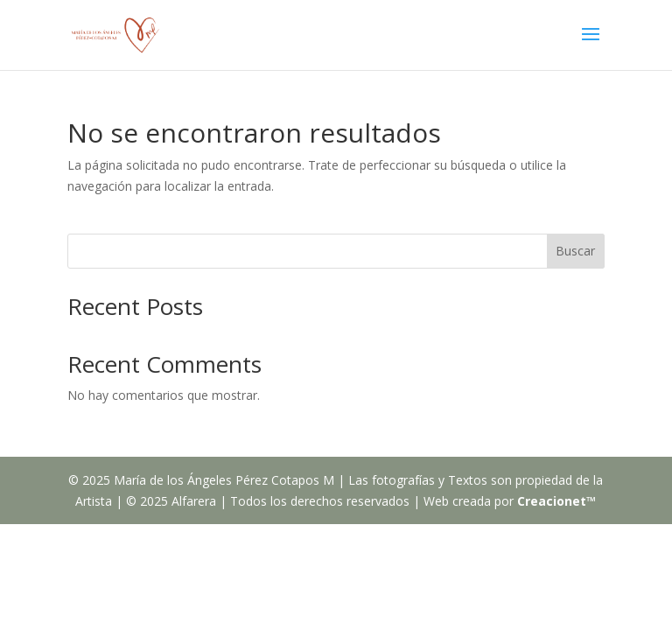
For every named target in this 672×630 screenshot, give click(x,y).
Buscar (575, 251)
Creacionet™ (556, 501)
